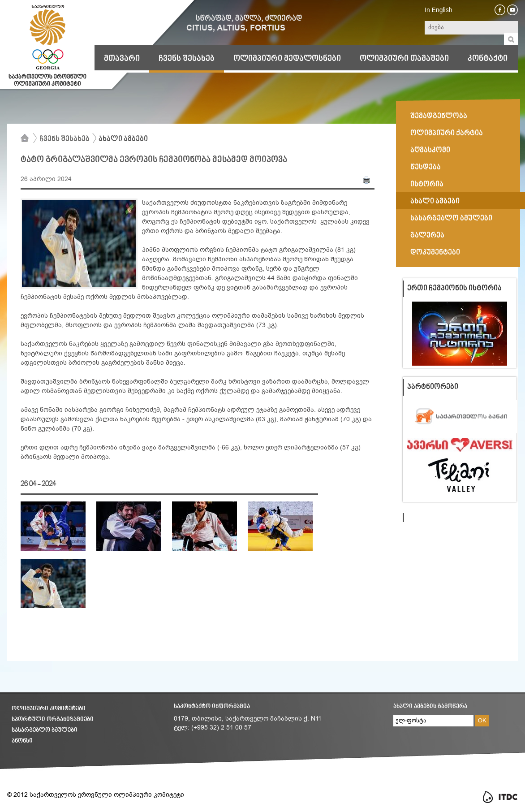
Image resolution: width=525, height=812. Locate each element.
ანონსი (22, 741)
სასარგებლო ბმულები (45, 730)
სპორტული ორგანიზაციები (53, 719)
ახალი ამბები (123, 139)
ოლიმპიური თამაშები (404, 59)
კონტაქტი (488, 59)
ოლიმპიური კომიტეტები (49, 709)
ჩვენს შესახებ (187, 59)
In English (438, 10)
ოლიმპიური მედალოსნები (287, 59)
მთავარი (122, 59)
